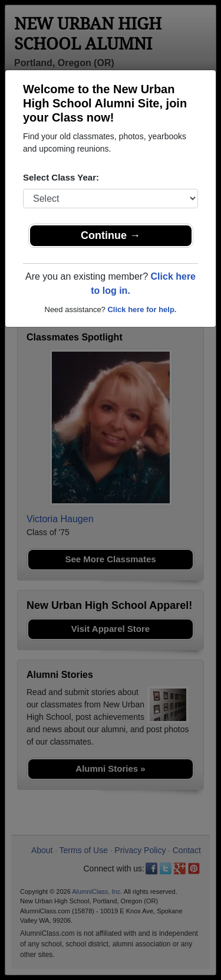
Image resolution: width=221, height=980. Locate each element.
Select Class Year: (61, 177)
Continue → (111, 235)
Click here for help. (142, 309)
